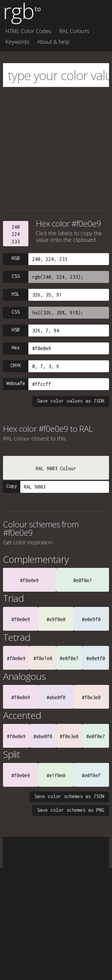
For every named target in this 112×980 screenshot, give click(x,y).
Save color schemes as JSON (69, 796)
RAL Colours (74, 31)
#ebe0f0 (56, 697)
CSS (16, 276)
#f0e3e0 (91, 697)
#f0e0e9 (29, 580)
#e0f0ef (91, 775)
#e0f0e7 (83, 580)
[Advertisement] (56, 149)
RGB (16, 258)
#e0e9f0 (91, 619)
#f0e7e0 (43, 658)
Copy (12, 486)
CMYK (16, 365)
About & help (53, 42)
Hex (16, 348)
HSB (16, 330)
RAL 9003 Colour (56, 468)
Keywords (17, 42)
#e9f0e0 (56, 619)
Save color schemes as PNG (71, 810)
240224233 (16, 234)
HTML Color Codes (28, 31)
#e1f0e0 (56, 775)
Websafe (16, 383)
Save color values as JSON (71, 401)
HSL (16, 294)
